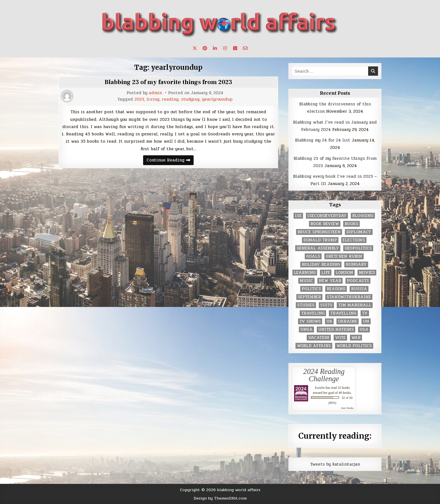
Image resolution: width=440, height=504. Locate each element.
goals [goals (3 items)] (313, 256)
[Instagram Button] (225, 48)
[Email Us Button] (245, 48)
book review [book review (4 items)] (325, 224)
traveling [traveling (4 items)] (313, 313)
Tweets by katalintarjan (335, 464)
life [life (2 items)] (326, 273)
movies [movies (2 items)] (367, 273)
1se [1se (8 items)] (298, 216)
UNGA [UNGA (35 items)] (306, 330)
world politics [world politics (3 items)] (354, 346)
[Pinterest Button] (205, 48)
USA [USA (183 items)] (364, 330)
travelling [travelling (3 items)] (343, 313)
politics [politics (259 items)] (311, 289)
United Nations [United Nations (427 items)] (336, 330)
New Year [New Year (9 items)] (330, 281)
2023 (139, 99)
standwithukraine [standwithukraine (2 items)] (349, 297)
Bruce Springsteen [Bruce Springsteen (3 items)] (319, 232)
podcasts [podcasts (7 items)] (358, 281)
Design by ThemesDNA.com (220, 498)
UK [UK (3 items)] (329, 321)
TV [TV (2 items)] (365, 313)
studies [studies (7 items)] (306, 305)
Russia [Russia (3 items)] (359, 289)
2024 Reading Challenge (324, 375)
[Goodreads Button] (235, 48)
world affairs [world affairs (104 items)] (314, 346)
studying (190, 99)
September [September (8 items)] (309, 297)
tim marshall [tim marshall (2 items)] (355, 305)
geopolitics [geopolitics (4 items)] (358, 248)
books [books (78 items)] (351, 224)
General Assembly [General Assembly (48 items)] (318, 248)
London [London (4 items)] (344, 273)
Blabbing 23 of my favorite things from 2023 (168, 82)
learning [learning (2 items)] (305, 273)
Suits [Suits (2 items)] (326, 305)
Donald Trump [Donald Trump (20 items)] (320, 240)
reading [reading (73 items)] (336, 289)
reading (170, 99)
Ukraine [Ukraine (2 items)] (348, 321)
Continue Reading (170, 161)
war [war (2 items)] (356, 338)
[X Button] (195, 48)
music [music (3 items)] (306, 281)
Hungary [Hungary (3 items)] (356, 264)
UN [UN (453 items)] (366, 321)
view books (347, 408)
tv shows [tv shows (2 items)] (310, 321)
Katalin (320, 388)
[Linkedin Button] (215, 48)
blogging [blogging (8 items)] (363, 216)
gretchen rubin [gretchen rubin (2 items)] (344, 256)
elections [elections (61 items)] (354, 240)
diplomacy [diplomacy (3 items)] (359, 232)
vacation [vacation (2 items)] (319, 338)
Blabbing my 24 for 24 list (323, 140)
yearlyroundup (217, 99)
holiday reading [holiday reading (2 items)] (321, 264)
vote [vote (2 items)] (340, 338)
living (153, 99)
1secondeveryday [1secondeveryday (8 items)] (327, 216)
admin (155, 93)
